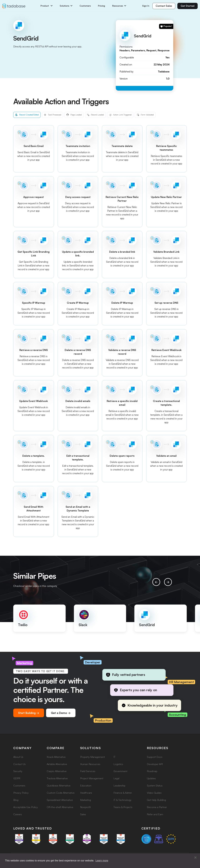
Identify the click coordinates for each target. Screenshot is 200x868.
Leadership (119, 786)
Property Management (92, 757)
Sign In (146, 6)
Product (46, 6)
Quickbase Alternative (59, 786)
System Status (155, 786)
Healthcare (86, 793)
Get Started (187, 6)
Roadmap (152, 771)
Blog (16, 800)
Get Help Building (156, 800)
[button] (195, 858)
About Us (18, 757)
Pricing (101, 6)
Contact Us (19, 764)
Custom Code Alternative (61, 793)
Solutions (66, 6)
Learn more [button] (102, 861)
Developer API (155, 764)
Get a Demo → (61, 713)
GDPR (17, 778)
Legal (116, 778)
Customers (85, 6)
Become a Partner (157, 807)
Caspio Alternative (57, 771)
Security (18, 771)
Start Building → (29, 713)
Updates (151, 778)
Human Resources (90, 764)
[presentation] (156, 582)
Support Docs (155, 757)
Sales (83, 814)
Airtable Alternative (57, 764)
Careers (18, 814)
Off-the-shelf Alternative (60, 807)
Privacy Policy (21, 793)
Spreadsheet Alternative (60, 800)
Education (86, 786)
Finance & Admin (123, 793)
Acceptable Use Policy (26, 807)
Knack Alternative (56, 757)
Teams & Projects (123, 807)
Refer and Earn (155, 814)
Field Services (88, 771)
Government (120, 771)
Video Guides (154, 793)
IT (114, 757)
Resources (119, 6)
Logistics (118, 764)
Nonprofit (85, 807)
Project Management (92, 778)
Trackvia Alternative (57, 778)
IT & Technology (122, 800)
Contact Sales (164, 6)
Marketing (86, 800)
